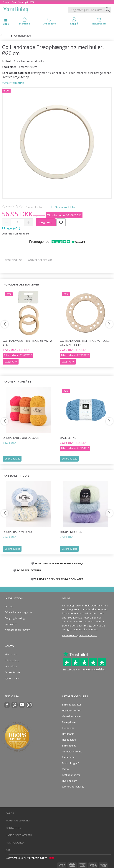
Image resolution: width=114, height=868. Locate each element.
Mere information (13, 83)
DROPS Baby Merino (17, 532)
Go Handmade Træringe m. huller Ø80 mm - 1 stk (86, 343)
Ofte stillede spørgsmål (19, 612)
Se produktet (12, 459)
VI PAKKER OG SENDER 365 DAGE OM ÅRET (59, 579)
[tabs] (99, 22)
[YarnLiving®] (16, 9)
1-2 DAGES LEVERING (29, 570)
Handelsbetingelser (19, 835)
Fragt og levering (15, 618)
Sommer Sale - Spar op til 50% (19, 2)
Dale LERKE (68, 438)
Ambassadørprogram (18, 630)
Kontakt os (11, 624)
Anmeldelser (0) (40, 260)
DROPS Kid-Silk (71, 532)
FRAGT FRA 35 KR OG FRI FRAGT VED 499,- (59, 563)
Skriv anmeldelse (65, 207)
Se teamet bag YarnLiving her (79, 635)
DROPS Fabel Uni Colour (21, 438)
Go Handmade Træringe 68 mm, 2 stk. (27, 343)
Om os (9, 606)
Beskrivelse (14, 260)
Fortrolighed (15, 843)
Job (8, 850)
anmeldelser (35, 207)
